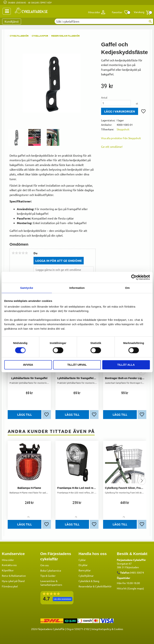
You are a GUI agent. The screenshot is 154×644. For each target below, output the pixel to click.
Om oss (44, 565)
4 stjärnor (23, 253)
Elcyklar (83, 565)
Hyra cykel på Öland (13, 581)
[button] (120, 12)
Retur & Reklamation (14, 576)
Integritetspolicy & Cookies (107, 629)
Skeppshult (123, 129)
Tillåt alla (126, 365)
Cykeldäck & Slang (89, 581)
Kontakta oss (9, 565)
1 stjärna (13, 253)
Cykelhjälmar (86, 576)
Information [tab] (77, 288)
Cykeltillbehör (103, 586)
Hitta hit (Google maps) (130, 588)
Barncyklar (85, 570)
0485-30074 (137, 572)
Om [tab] (127, 288)
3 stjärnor (20, 253)
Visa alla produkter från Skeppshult (121, 138)
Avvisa (28, 365)
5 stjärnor (26, 253)
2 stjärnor (16, 253)
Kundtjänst (12, 21)
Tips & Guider (48, 576)
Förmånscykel (10, 586)
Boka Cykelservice (51, 570)
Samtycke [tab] (27, 288)
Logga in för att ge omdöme (59, 261)
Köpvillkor (8, 570)
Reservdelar (85, 586)
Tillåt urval (77, 365)
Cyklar (82, 560)
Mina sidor (8, 560)
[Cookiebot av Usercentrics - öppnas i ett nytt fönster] (134, 277)
